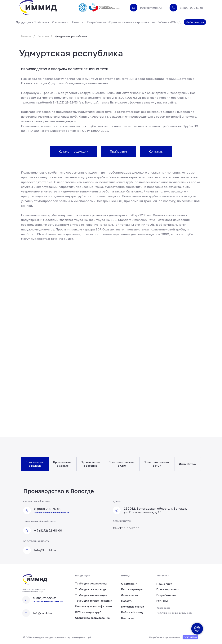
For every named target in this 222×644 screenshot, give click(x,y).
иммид (126, 576)
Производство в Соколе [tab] (63, 464)
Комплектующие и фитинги (94, 606)
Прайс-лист (164, 584)
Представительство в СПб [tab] (122, 464)
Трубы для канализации (91, 595)
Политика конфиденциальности (174, 613)
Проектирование (168, 589)
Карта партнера (132, 589)
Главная (26, 36)
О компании (129, 584)
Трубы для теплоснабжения (94, 601)
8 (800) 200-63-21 (128, 98)
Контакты (128, 618)
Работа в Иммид (132, 612)
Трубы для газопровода (91, 589)
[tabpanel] (111, 524)
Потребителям (166, 595)
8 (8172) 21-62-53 (65, 102)
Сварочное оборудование (92, 618)
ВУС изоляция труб (88, 612)
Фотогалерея (130, 595)
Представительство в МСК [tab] (157, 464)
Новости (127, 601)
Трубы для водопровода (91, 583)
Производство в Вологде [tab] (35, 464)
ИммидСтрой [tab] (188, 464)
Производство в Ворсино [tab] (90, 464)
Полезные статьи (133, 606)
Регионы (43, 36)
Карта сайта (163, 608)
